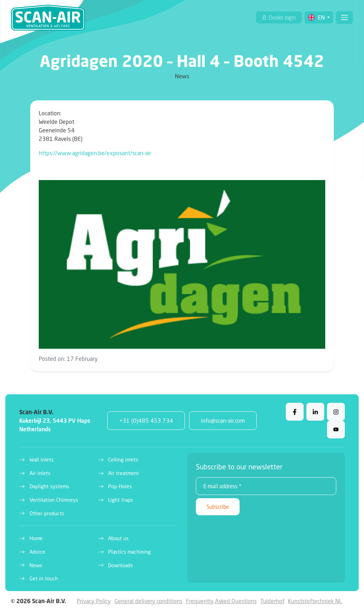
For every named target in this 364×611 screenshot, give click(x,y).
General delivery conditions (148, 601)
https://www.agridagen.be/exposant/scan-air (95, 153)
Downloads (121, 565)
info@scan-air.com (223, 420)
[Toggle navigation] (344, 17)
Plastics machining (129, 552)
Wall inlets (42, 460)
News (36, 565)
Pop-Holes (120, 486)
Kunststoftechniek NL (315, 601)
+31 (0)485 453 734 (146, 420)
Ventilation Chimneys (54, 500)
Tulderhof (272, 601)
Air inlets (40, 473)
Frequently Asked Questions (221, 601)
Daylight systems (49, 486)
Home (36, 538)
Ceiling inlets (123, 460)
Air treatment (124, 473)
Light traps (121, 500)
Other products (47, 513)
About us (118, 538)
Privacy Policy (94, 601)
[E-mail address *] (266, 486)
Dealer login (282, 17)
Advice (37, 552)
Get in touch (44, 578)
